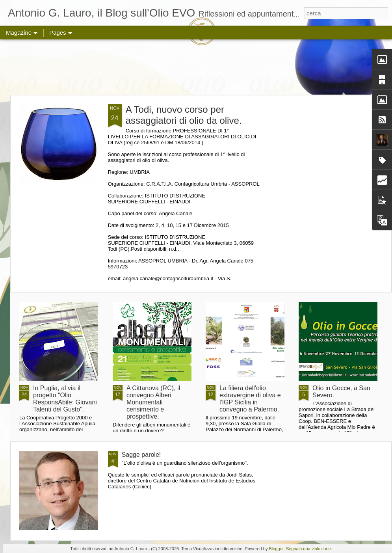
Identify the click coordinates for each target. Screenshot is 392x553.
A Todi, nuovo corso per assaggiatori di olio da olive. (184, 115)
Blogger (276, 549)
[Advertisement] (196, 67)
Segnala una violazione (308, 549)
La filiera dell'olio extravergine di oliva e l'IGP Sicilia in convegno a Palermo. (250, 399)
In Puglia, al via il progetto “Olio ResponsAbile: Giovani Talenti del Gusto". (65, 399)
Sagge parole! (141, 455)
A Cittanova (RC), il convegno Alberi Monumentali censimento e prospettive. (153, 402)
